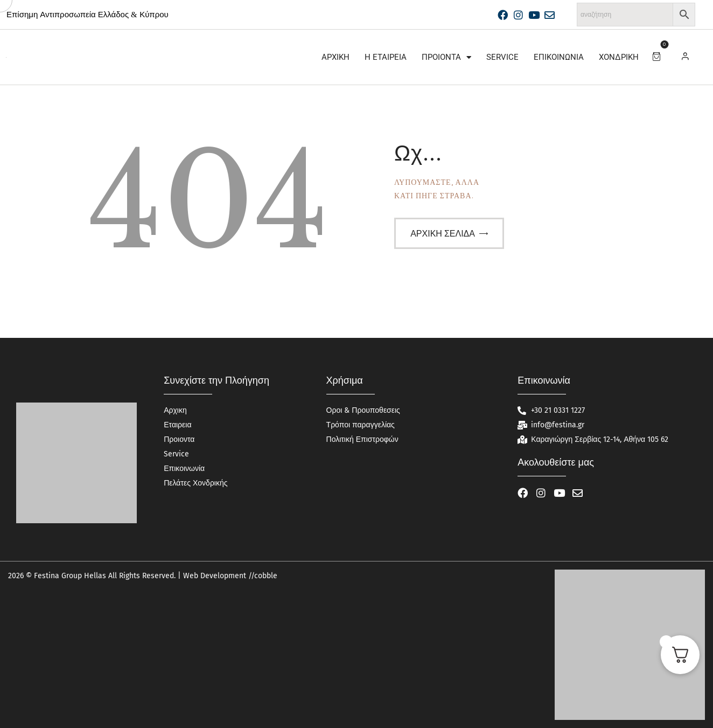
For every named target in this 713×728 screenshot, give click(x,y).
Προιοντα (446, 57)
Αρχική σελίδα (443, 234)
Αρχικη (335, 57)
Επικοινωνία (559, 57)
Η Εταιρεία (386, 57)
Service (502, 57)
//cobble (262, 576)
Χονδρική (619, 57)
